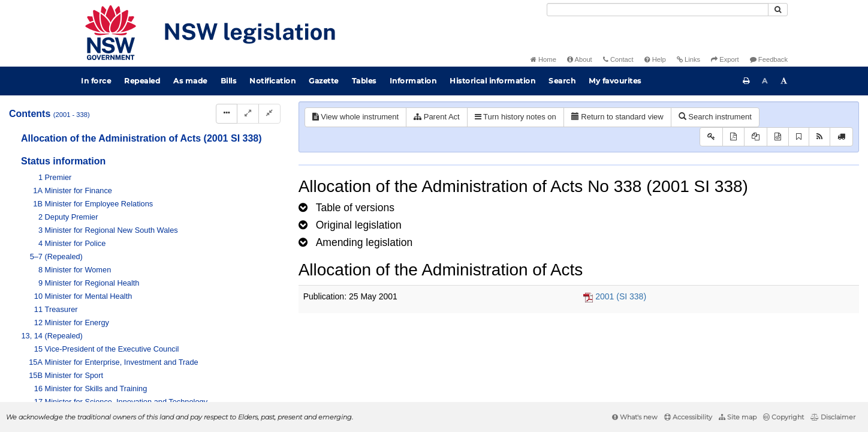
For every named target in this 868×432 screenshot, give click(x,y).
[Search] (658, 10)
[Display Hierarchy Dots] (227, 114)
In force (96, 81)
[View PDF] (733, 137)
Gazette (324, 81)
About (580, 59)
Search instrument (715, 117)
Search (562, 81)
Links (688, 59)
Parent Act (437, 117)
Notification (272, 81)
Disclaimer (833, 417)
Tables (364, 81)
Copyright (783, 417)
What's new (635, 417)
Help (655, 59)
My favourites (615, 81)
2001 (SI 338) (621, 296)
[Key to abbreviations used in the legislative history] (711, 137)
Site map (738, 417)
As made (190, 81)
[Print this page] (746, 81)
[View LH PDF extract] (756, 137)
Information (413, 81)
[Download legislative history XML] (778, 137)
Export (725, 59)
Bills (229, 81)
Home (543, 59)
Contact (618, 59)
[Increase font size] (784, 81)
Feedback (769, 59)
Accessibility (688, 417)
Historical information (492, 81)
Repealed (142, 81)
